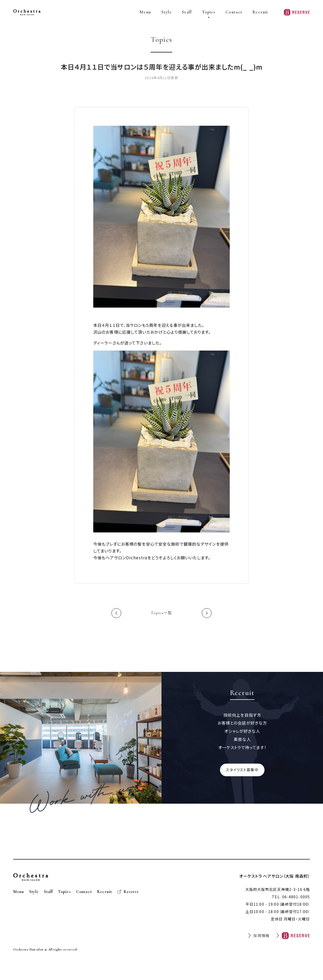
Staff (187, 12)
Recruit (260, 12)
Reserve (131, 892)
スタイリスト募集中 (242, 770)
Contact (234, 12)
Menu (145, 12)
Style (167, 12)
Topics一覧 (162, 614)
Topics (209, 12)
